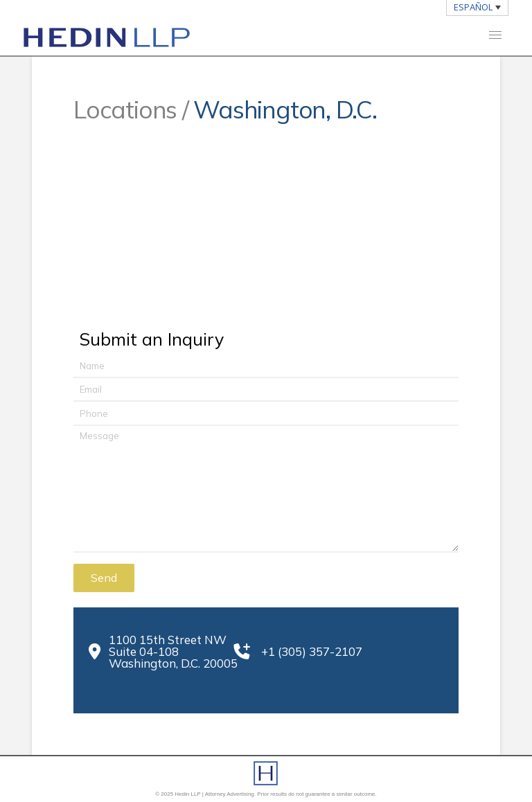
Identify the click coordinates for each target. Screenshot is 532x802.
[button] (495, 35)
